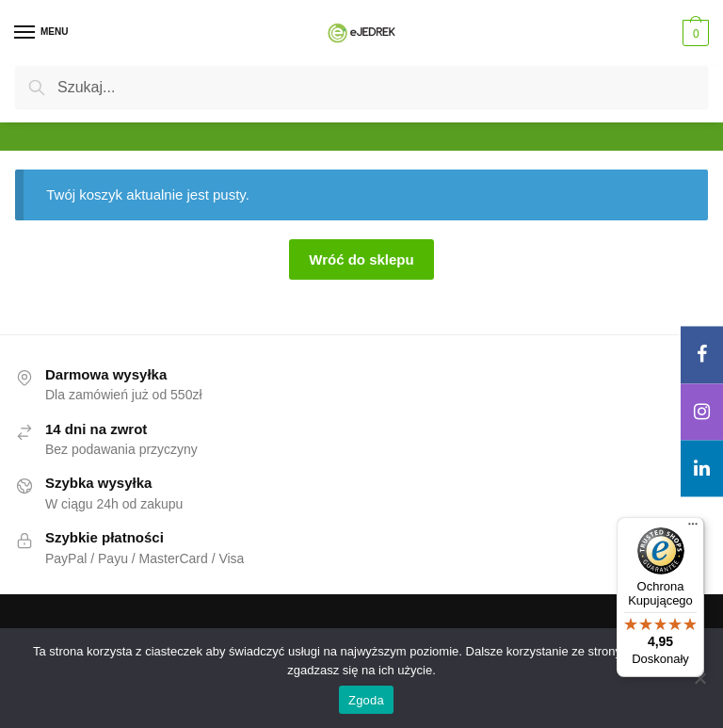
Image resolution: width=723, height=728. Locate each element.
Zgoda (366, 700)
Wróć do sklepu (361, 259)
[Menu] (42, 33)
